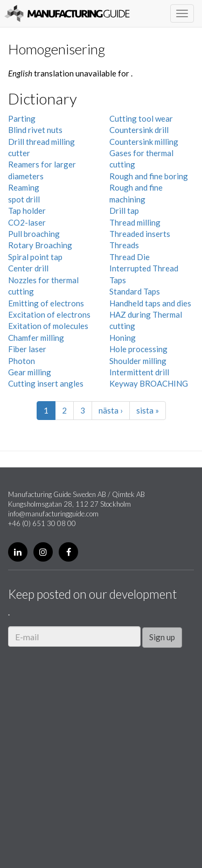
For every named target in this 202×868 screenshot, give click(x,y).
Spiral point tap (35, 257)
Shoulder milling (138, 361)
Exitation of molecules (48, 326)
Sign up (162, 637)
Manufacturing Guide (67, 13)
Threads (124, 245)
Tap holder (27, 211)
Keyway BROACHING (149, 383)
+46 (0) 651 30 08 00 (42, 523)
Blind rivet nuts (35, 130)
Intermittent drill (139, 372)
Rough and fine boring (149, 176)
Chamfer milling (36, 338)
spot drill (24, 199)
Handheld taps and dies (150, 303)
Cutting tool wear (141, 118)
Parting (22, 118)
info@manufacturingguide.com (53, 514)
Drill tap (124, 211)
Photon (22, 361)
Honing (123, 338)
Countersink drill (139, 130)
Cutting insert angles (46, 383)
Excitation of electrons (49, 314)
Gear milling (30, 372)
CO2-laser (27, 222)
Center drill (28, 268)
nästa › (111, 410)
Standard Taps (135, 291)
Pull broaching (34, 234)
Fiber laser (27, 349)
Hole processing (138, 349)
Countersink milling (144, 142)
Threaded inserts (140, 234)
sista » (148, 410)
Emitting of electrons (46, 303)
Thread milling (135, 222)
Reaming (24, 187)
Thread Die (130, 257)
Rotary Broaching (40, 245)
